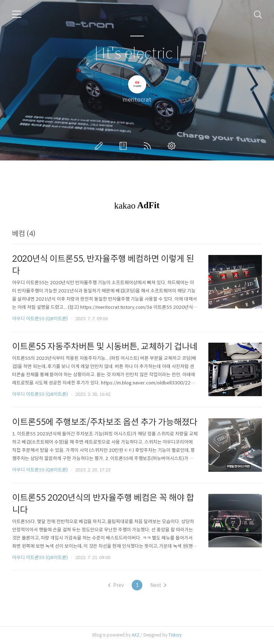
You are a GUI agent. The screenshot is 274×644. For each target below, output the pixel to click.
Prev (116, 585)
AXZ (136, 635)
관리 (173, 146)
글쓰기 (100, 146)
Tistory (175, 635)
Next (158, 585)
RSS (149, 146)
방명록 (125, 146)
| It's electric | (137, 54)
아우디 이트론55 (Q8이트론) (40, 319)
